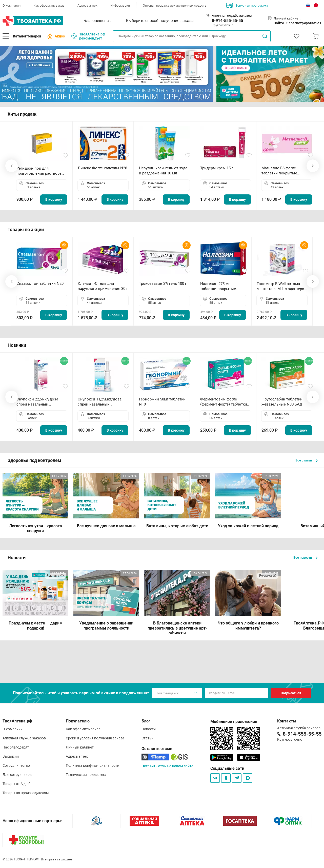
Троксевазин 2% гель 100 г (163, 284)
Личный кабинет (80, 747)
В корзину (54, 199)
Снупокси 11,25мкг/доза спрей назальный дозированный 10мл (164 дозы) (101, 402)
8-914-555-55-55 (227, 21)
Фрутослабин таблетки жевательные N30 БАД (282, 402)
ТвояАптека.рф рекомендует (88, 36)
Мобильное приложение (234, 722)
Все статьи (307, 460)
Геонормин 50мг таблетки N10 (162, 402)
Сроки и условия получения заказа (95, 738)
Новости (149, 729)
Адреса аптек (87, 5)
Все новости (306, 558)
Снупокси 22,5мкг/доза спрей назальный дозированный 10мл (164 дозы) (39, 402)
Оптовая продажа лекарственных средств (175, 5)
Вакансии (11, 756)
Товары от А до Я (17, 784)
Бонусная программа (247, 5)
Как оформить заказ (49, 5)
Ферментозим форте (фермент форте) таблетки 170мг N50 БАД (224, 402)
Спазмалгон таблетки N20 (40, 284)
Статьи (147, 738)
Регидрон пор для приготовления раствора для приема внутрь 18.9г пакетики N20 (39, 171)
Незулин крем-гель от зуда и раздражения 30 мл (163, 171)
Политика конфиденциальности (93, 765)
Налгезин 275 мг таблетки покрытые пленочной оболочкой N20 (221, 286)
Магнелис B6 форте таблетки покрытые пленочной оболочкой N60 (286, 171)
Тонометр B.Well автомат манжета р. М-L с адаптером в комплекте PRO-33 (282, 286)
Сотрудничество (16, 765)
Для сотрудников (17, 775)
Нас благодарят (16, 747)
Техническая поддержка (86, 775)
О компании (12, 5)
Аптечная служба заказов (24, 738)
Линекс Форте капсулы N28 (102, 168)
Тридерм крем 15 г (217, 168)
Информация (120, 5)
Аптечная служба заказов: (232, 16)
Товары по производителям (26, 793)
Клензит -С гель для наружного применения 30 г (103, 286)
